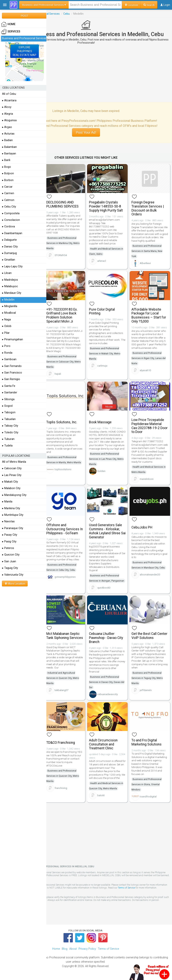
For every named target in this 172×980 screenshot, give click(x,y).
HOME (8, 24)
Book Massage (100, 422)
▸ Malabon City (11, 488)
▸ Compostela (11, 213)
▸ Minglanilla (10, 306)
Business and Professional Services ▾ (44, 5)
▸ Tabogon (9, 412)
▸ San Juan (9, 561)
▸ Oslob (7, 326)
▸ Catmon (8, 200)
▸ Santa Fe (9, 386)
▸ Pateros (8, 548)
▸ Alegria (8, 114)
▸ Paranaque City (13, 528)
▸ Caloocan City (12, 468)
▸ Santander (10, 393)
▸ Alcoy (7, 107)
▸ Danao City (10, 247)
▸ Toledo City (10, 432)
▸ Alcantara (9, 100)
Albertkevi (145, 263)
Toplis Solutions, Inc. (62, 422)
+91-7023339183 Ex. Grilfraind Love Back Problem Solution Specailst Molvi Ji (62, 315)
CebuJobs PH (142, 527)
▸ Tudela (7, 446)
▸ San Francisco (12, 373)
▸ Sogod (7, 406)
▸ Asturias (8, 134)
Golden (101, 471)
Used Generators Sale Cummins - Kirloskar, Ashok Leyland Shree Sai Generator (107, 531)
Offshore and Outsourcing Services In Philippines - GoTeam (65, 529)
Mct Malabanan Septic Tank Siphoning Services (65, 636)
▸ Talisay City (10, 426)
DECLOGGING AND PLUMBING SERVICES (62, 204)
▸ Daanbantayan (12, 233)
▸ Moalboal (9, 313)
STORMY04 (61, 255)
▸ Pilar (6, 333)
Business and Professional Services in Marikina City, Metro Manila (63, 243)
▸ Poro (6, 346)
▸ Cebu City (9, 207)
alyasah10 (145, 370)
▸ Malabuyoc (10, 286)
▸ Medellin (8, 300)
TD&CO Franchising (61, 743)
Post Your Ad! (86, 132)
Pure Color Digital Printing (102, 311)
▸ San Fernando (12, 366)
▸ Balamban (9, 147)
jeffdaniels (146, 690)
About (73, 949)
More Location (15, 584)
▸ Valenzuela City (13, 575)
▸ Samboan (9, 359)
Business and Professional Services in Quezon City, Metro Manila (63, 776)
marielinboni (147, 479)
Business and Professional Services (24, 38)
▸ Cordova (8, 227)
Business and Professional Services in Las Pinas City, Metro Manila (106, 459)
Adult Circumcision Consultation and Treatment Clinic (103, 744)
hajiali (58, 374)
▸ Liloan (7, 273)
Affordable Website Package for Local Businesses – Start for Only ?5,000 (149, 315)
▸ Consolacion (11, 220)
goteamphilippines (65, 577)
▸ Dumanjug (9, 253)
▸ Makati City (10, 482)
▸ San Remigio (11, 379)
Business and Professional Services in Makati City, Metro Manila (105, 354)
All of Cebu (9, 94)
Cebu (67, 14)
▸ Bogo (7, 167)
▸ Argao (7, 127)
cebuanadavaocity (108, 694)
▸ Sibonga (8, 399)
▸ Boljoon (8, 173)
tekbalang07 (61, 690)
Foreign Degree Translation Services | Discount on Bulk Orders (148, 208)
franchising (61, 788)
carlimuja (102, 366)
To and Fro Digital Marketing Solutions (147, 742)
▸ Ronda (7, 353)
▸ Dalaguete (9, 240)
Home (56, 949)
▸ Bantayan (9, 154)
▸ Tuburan (8, 439)
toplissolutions (63, 469)
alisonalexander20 (150, 575)
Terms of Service (126, 888)
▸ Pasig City (9, 542)
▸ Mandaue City (12, 293)
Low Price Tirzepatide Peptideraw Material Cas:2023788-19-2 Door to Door (150, 426)
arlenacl (102, 261)
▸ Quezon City (11, 555)
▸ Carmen (8, 193)
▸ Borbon (8, 180)
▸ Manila (7, 502)
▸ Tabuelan (9, 419)
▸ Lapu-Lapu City (12, 266)
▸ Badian (7, 140)
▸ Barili (6, 160)
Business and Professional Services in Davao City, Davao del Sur (107, 682)
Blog (65, 949)
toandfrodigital (148, 797)
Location (131, 5)
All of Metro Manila (14, 462)
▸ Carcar (7, 187)
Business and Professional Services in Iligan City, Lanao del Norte (149, 358)
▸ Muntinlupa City (13, 515)
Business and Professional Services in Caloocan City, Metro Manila (64, 362)
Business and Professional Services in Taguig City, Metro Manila (147, 678)
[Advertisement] (86, 73)
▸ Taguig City (10, 568)
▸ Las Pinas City (12, 475)
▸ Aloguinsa (9, 120)
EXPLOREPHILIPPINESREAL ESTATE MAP (25, 51)
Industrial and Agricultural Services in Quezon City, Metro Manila (63, 678)
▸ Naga (6, 320)
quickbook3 (104, 588)
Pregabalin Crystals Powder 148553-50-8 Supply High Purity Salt (106, 206)
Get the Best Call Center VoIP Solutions (149, 636)
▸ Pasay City (10, 535)
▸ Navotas (8, 521)
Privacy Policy (87, 949)
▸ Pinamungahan (13, 339)
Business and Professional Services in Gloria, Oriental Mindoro (147, 784)
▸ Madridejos (10, 280)
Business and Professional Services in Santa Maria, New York (147, 251)
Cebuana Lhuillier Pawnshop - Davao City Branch (106, 638)
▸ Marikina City (11, 508)
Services (11, 32)
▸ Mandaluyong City (14, 495)
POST (24, 16)
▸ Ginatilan (9, 260)
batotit (101, 795)
